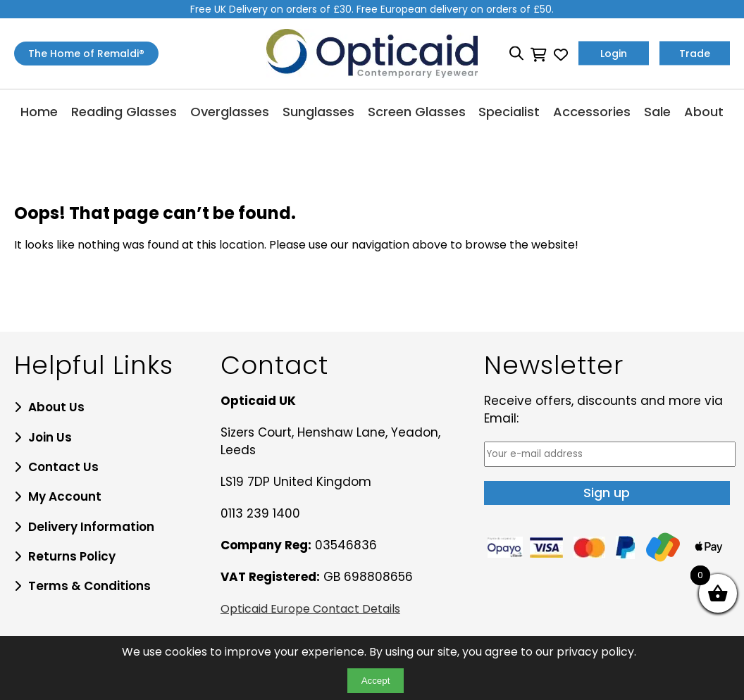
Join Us (50, 437)
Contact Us (63, 467)
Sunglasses (318, 112)
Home (39, 112)
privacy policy (595, 652)
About (704, 112)
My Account (65, 496)
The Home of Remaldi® (86, 54)
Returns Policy (72, 556)
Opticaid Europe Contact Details (310, 609)
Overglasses (230, 112)
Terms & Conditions (89, 586)
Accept (376, 681)
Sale (657, 112)
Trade (695, 54)
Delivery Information (91, 527)
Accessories (592, 112)
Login (614, 54)
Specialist (509, 112)
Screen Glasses (417, 112)
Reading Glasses (124, 112)
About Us (56, 407)
